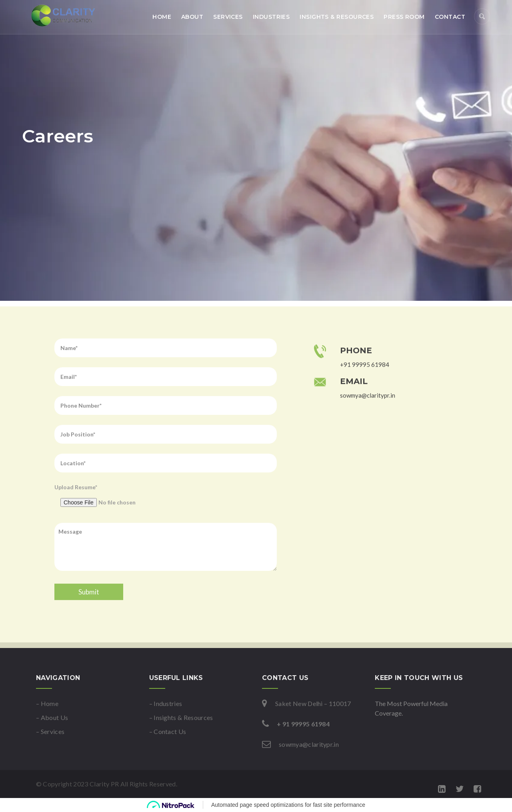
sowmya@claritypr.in (368, 417)
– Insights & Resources (181, 717)
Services (228, 17)
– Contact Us (168, 731)
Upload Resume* (166, 520)
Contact (450, 17)
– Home (47, 703)
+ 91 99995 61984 (303, 724)
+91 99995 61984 (365, 386)
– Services (50, 731)
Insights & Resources (337, 17)
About (192, 17)
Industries (271, 17)
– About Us (52, 717)
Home (162, 17)
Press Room (404, 17)
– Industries (166, 703)
